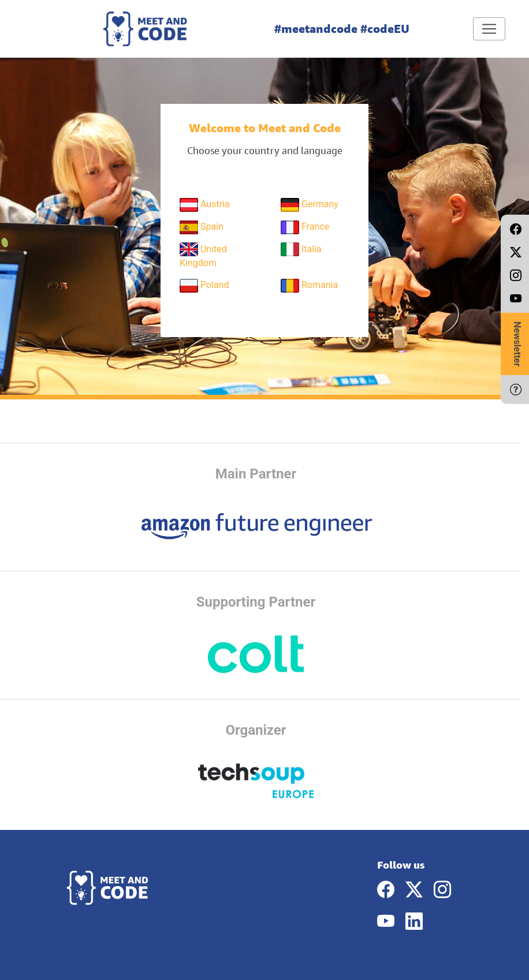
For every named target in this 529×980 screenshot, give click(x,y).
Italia (301, 249)
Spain (202, 227)
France (305, 227)
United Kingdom (203, 255)
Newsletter (517, 344)
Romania (309, 286)
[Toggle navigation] (489, 29)
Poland (204, 286)
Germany (310, 205)
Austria (205, 205)
